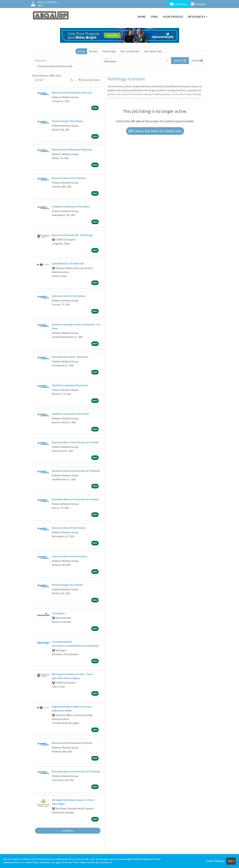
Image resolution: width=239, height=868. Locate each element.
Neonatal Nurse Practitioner (69, 178)
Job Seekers (179, 4)
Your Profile (173, 17)
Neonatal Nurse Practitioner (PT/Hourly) (76, 471)
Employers (199, 4)
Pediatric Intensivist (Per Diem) (70, 414)
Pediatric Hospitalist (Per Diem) (71, 206)
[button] (197, 61)
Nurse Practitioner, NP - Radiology (72, 235)
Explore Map (109, 51)
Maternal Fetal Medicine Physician (72, 93)
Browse (93, 51)
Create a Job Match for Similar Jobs (155, 131)
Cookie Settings (215, 861)
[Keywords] (68, 61)
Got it (231, 861)
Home (142, 17)
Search (81, 51)
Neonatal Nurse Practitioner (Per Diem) (75, 442)
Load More (68, 831)
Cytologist (58, 613)
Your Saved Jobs (153, 51)
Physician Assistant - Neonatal (70, 357)
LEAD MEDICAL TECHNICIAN (68, 263)
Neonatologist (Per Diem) (67, 121)
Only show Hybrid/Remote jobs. (55, 66)
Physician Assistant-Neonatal (69, 556)
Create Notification (89, 80)
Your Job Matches (130, 51)
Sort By (39, 80)
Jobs (154, 17)
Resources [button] (197, 17)
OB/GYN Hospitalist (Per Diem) (70, 385)
